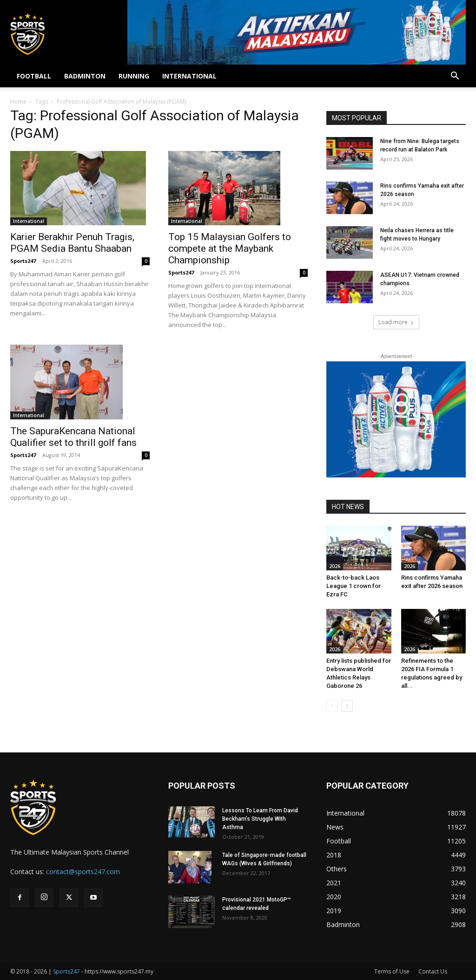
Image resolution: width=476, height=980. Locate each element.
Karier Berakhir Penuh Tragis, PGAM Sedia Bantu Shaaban (72, 243)
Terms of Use (392, 971)
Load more (396, 322)
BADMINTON (85, 76)
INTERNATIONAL (189, 76)
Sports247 (23, 261)
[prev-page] (332, 706)
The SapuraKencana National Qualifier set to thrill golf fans (73, 437)
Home (18, 101)
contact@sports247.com (83, 872)
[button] (455, 77)
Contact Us (433, 971)
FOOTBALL (34, 76)
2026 (335, 566)
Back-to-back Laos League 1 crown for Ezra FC (354, 586)
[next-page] (347, 706)
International (29, 221)
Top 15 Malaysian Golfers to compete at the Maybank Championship (230, 248)
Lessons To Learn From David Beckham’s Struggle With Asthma (260, 819)
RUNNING (134, 76)
